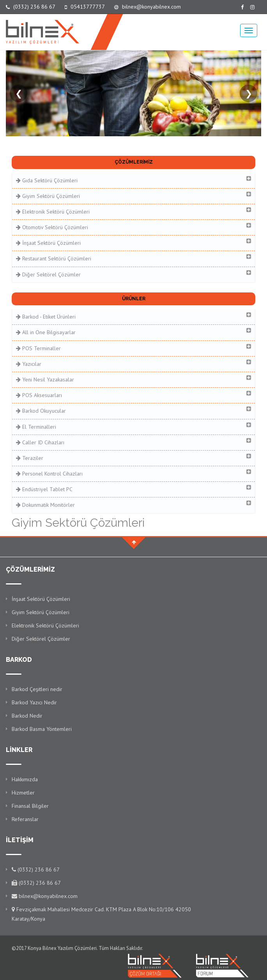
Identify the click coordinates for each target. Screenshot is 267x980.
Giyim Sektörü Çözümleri (133, 195)
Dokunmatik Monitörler (133, 504)
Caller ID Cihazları (133, 442)
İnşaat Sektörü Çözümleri (133, 242)
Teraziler (133, 457)
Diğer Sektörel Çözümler (133, 274)
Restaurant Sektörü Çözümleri (133, 258)
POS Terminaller (133, 348)
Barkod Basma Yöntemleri (42, 729)
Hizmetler (23, 793)
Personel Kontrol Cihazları (133, 473)
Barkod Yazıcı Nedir (34, 702)
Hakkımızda (25, 779)
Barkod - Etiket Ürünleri (133, 316)
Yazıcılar (133, 363)
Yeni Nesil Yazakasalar (133, 379)
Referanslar (25, 819)
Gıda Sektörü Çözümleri (133, 180)
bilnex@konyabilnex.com (148, 7)
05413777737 (85, 7)
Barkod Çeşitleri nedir (37, 689)
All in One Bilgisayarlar (133, 332)
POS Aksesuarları (133, 395)
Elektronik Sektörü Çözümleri (133, 211)
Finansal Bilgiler (30, 806)
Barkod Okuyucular (133, 410)
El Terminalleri (133, 426)
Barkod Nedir (27, 716)
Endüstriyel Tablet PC (133, 489)
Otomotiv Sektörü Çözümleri (133, 227)
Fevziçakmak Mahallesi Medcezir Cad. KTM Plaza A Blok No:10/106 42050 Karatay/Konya (101, 914)
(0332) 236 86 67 (31, 7)
